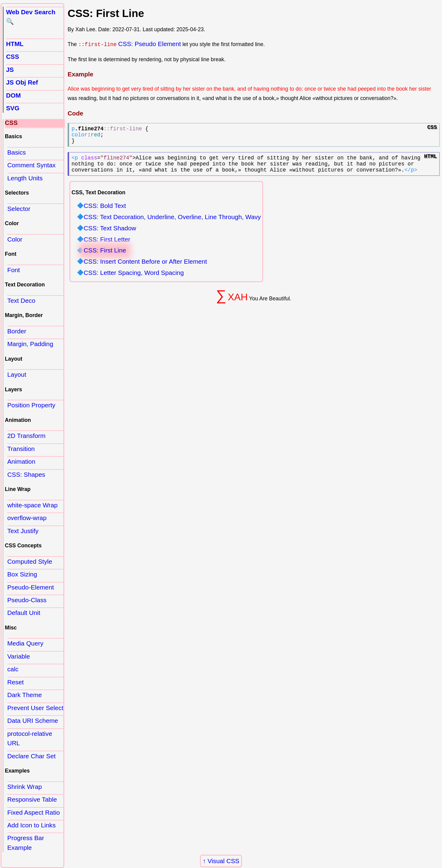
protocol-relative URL (30, 738)
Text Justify (23, 531)
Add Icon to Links (32, 825)
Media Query (25, 643)
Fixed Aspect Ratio (33, 812)
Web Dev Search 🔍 (31, 17)
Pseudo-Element (31, 587)
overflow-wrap (27, 518)
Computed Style (30, 561)
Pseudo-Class (27, 600)
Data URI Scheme (33, 721)
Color (15, 239)
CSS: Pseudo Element (150, 44)
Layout (17, 374)
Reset (15, 682)
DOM (13, 95)
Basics (17, 152)
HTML (15, 44)
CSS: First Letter (107, 247)
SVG (13, 108)
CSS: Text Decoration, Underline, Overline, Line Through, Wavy (172, 224)
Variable (19, 656)
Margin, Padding (30, 344)
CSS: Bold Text (105, 213)
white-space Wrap (32, 505)
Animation (21, 461)
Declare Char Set (32, 756)
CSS (13, 57)
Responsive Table (32, 799)
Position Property (31, 405)
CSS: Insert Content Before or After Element (145, 269)
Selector (19, 209)
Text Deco (21, 300)
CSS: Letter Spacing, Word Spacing (134, 280)
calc (13, 669)
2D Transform (26, 436)
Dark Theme (25, 695)
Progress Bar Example (26, 843)
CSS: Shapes (26, 474)
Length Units (25, 178)
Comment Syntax (32, 165)
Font (14, 270)
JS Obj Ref (22, 82)
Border (17, 331)
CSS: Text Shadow (110, 236)
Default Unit (24, 613)
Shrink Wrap (25, 787)
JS (10, 70)
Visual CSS (224, 861)
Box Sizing (22, 574)
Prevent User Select (35, 708)
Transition (21, 449)
